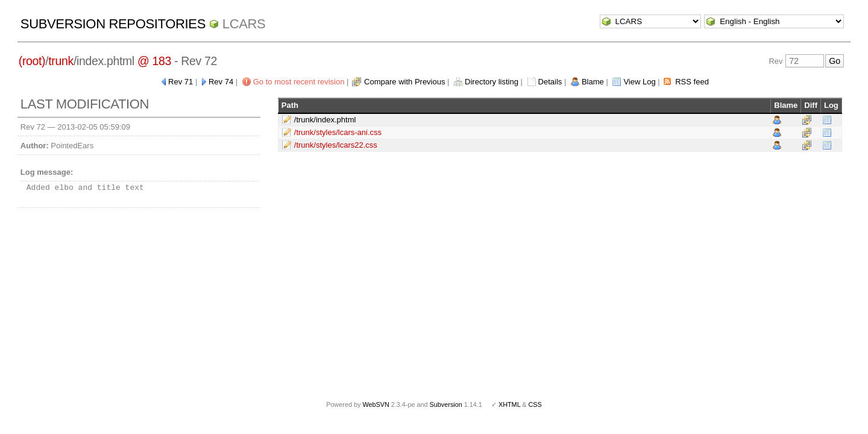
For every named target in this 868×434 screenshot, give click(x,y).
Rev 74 (221, 82)
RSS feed (692, 82)
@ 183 (154, 61)
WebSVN (376, 404)
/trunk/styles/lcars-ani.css (338, 132)
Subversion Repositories (113, 24)
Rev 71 (181, 82)
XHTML (509, 404)
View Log (639, 82)
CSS (535, 404)
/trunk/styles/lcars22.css (336, 145)
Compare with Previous (404, 82)
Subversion (446, 404)
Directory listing (492, 82)
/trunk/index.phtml (325, 120)
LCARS (244, 24)
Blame (593, 82)
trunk (61, 61)
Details (550, 82)
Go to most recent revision (299, 82)
